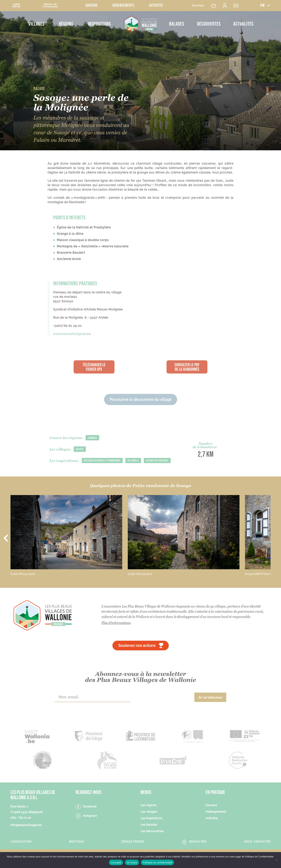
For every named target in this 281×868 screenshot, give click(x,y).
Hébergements (123, 5)
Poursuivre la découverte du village (141, 399)
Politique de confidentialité (157, 863)
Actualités (243, 24)
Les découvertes (152, 839)
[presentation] (163, 705)
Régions (66, 24)
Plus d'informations (116, 630)
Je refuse (132, 863)
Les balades (149, 832)
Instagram (90, 823)
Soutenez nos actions (137, 653)
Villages (36, 24)
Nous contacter (257, 849)
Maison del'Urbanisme (50, 5)
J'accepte (116, 863)
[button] (265, 5)
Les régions (148, 813)
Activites (212, 826)
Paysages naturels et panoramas (103, 461)
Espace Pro (198, 849)
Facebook (90, 814)
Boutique (198, 5)
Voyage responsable (62, 468)
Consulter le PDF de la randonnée (187, 367)
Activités (156, 5)
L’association (21, 849)
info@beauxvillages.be (26, 833)
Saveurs (92, 5)
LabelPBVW (16, 5)
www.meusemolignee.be (72, 334)
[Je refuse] (276, 860)
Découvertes (209, 24)
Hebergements (216, 819)
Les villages (149, 819)
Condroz (93, 438)
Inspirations (99, 24)
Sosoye (80, 449)
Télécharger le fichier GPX (94, 367)
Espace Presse (133, 849)
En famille (136, 461)
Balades (177, 24)
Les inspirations (151, 826)
